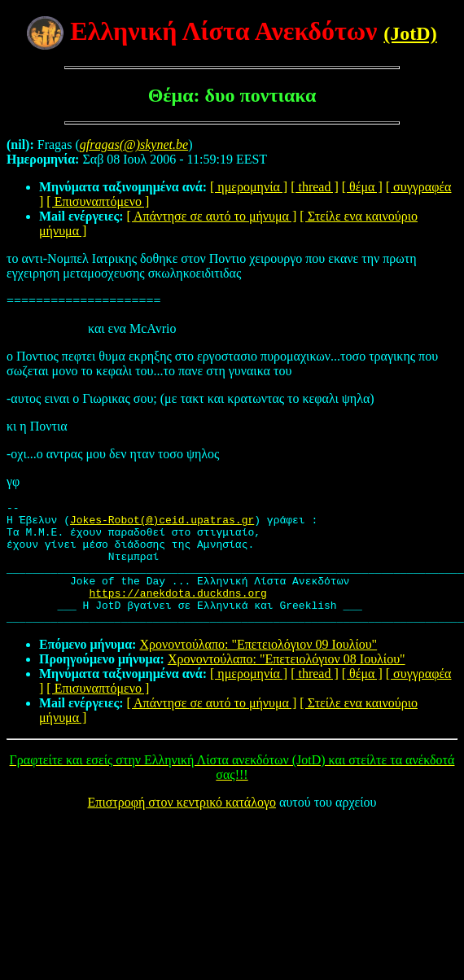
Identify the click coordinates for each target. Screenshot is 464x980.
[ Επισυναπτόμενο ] (98, 201)
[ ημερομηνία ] (249, 187)
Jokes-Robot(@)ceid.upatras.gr (162, 524)
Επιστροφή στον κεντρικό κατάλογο (182, 827)
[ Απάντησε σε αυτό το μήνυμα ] (212, 216)
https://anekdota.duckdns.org (177, 612)
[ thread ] (315, 187)
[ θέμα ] (362, 187)
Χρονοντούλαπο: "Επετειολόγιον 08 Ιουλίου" (287, 683)
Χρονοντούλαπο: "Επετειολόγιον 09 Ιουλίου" (258, 669)
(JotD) (410, 33)
